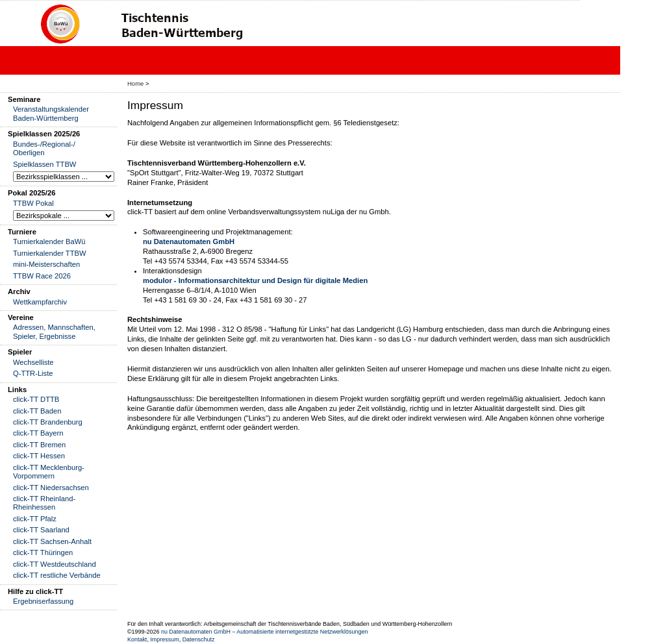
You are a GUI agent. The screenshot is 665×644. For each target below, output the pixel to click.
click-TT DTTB (36, 399)
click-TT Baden (37, 411)
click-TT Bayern (38, 433)
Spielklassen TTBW (44, 164)
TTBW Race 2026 (42, 276)
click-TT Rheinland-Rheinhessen (44, 503)
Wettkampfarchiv (40, 302)
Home (135, 83)
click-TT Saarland (41, 530)
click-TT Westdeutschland (55, 564)
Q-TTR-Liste (33, 373)
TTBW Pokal (33, 203)
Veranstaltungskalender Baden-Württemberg (51, 113)
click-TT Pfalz (35, 519)
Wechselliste (33, 362)
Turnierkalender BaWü (49, 241)
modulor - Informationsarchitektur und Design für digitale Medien (255, 280)
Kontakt (137, 639)
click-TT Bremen (39, 445)
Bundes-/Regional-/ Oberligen (44, 148)
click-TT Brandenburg (48, 422)
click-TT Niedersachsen (51, 488)
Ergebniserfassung (43, 601)
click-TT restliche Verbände (57, 575)
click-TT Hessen (39, 456)
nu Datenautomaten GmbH (189, 241)
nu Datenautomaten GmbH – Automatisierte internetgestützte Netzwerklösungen (265, 632)
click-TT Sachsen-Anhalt (52, 541)
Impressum (164, 639)
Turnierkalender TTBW (50, 253)
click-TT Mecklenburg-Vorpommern (49, 472)
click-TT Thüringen (43, 552)
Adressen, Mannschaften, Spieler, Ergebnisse (54, 331)
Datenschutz (199, 639)
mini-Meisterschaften (46, 264)
